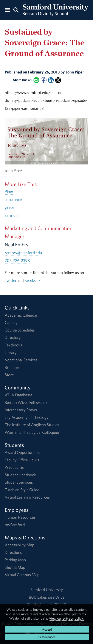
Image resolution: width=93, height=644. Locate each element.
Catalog (11, 322)
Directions (13, 552)
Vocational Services (21, 360)
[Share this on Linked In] (51, 80)
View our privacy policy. (66, 618)
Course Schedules (20, 330)
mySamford (15, 525)
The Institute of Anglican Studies (32, 425)
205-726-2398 (17, 260)
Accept (47, 629)
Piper (9, 191)
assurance (13, 199)
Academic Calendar (21, 315)
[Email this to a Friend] (36, 80)
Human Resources (20, 517)
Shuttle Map (15, 567)
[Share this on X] (58, 80)
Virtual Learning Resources (27, 497)
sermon (11, 215)
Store (9, 375)
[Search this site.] (16, 10)
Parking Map (15, 560)
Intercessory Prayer (21, 410)
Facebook (33, 280)
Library (11, 352)
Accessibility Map (19, 545)
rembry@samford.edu (23, 253)
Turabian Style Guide (22, 490)
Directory (13, 337)
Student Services (19, 482)
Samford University (47, 590)
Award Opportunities (22, 452)
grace (9, 207)
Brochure (12, 367)
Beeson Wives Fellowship (26, 402)
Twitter (11, 280)
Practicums (14, 467)
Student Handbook (20, 475)
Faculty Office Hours (22, 460)
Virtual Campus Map (22, 575)
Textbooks (13, 345)
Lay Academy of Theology (27, 417)
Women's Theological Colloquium (33, 432)
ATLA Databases (19, 395)
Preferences (47, 637)
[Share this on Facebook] (43, 80)
